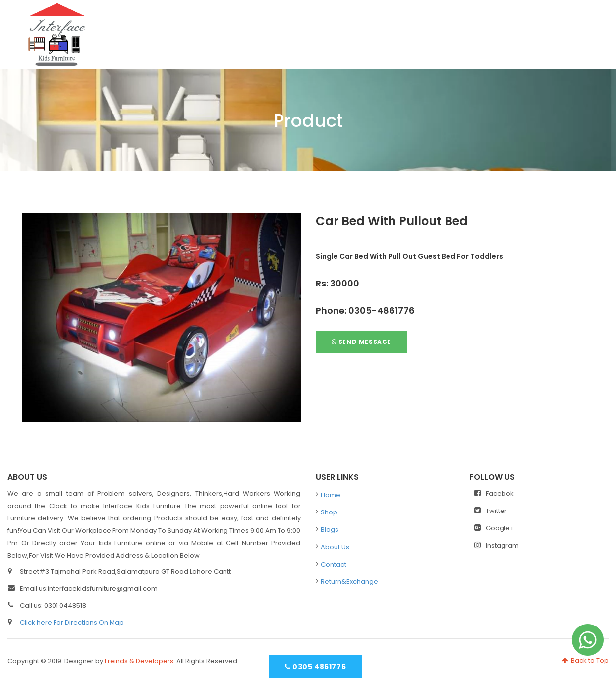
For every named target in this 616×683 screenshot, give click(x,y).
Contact (575, 30)
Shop (404, 30)
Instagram (497, 545)
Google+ (494, 528)
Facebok (494, 493)
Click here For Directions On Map (72, 622)
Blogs (453, 30)
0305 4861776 (315, 667)
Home (357, 30)
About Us (511, 30)
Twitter (491, 511)
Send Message (361, 342)
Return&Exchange (349, 582)
